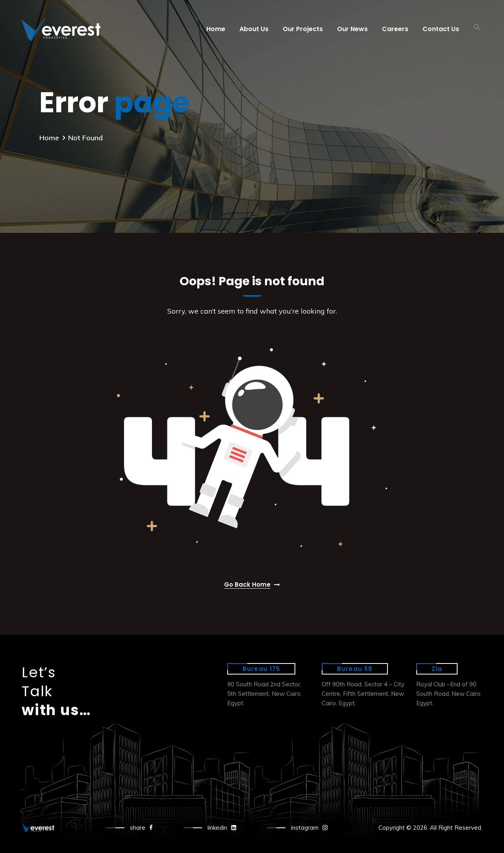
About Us (254, 29)
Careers (395, 29)
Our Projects (303, 29)
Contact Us (441, 29)
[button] (477, 29)
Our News (352, 29)
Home (216, 29)
